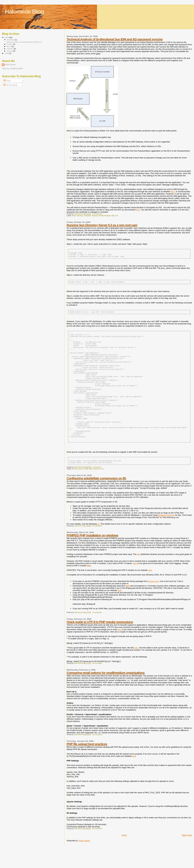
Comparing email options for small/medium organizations (106, 694)
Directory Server (78, 490)
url (98, 545)
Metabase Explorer (166, 536)
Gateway (95, 216)
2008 (7, 53)
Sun (117, 216)
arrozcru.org (153, 602)
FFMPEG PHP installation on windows (92, 556)
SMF (91, 490)
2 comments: (97, 488)
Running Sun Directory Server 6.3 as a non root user (102, 225)
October (10, 44)
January (10, 51)
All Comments (11, 85)
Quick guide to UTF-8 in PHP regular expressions (100, 643)
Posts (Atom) (84, 862)
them (120, 650)
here (173, 192)
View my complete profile (12, 69)
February (10, 49)
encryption (87, 216)
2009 (7, 37)
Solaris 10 (97, 490)
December (11, 40)
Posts (7, 81)
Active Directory (77, 216)
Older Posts (187, 856)
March (9, 46)
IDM (113, 216)
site (139, 575)
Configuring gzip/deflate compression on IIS (96, 499)
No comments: (98, 214)
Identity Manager (105, 216)
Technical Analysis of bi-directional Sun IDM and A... (24, 42)
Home (124, 856)
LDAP (86, 490)
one (136, 669)
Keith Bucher (10, 65)
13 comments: (97, 633)
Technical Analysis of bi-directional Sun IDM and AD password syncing (115, 39)
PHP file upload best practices (87, 765)
